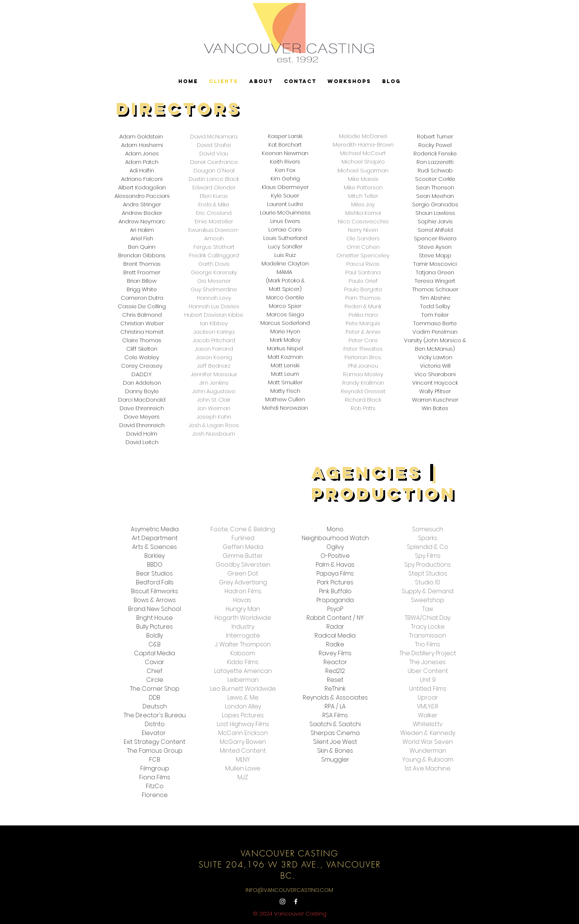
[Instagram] (282, 901)
